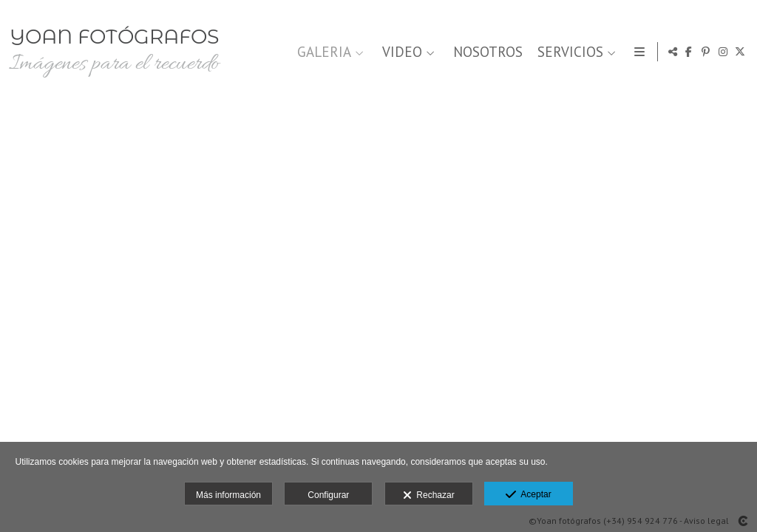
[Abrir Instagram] (723, 52)
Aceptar (528, 495)
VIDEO (400, 52)
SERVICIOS (568, 52)
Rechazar (429, 496)
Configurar (328, 495)
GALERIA (322, 52)
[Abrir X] (740, 52)
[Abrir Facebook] (689, 52)
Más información (228, 495)
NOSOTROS (486, 52)
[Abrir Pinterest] (706, 52)
